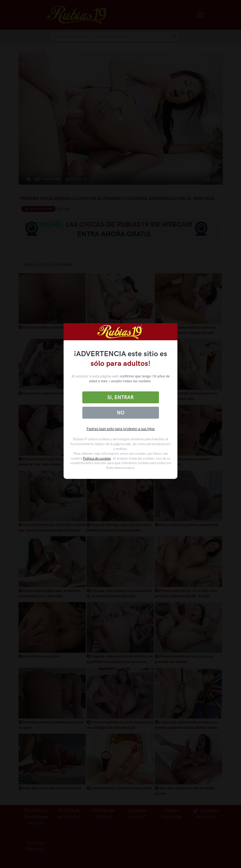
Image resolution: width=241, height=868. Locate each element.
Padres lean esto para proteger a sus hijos (121, 429)
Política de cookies (97, 458)
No (121, 413)
